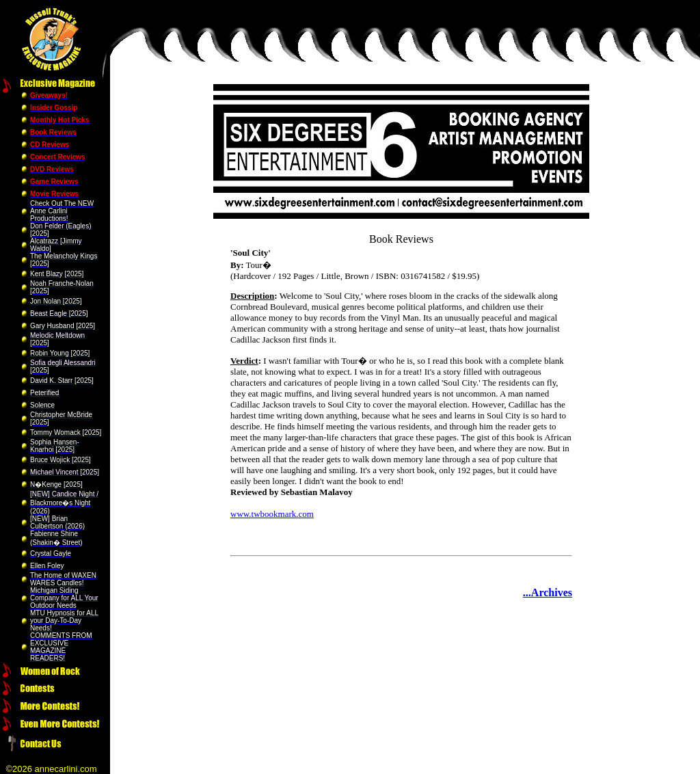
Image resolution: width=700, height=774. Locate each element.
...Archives (548, 592)
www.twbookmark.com (272, 514)
